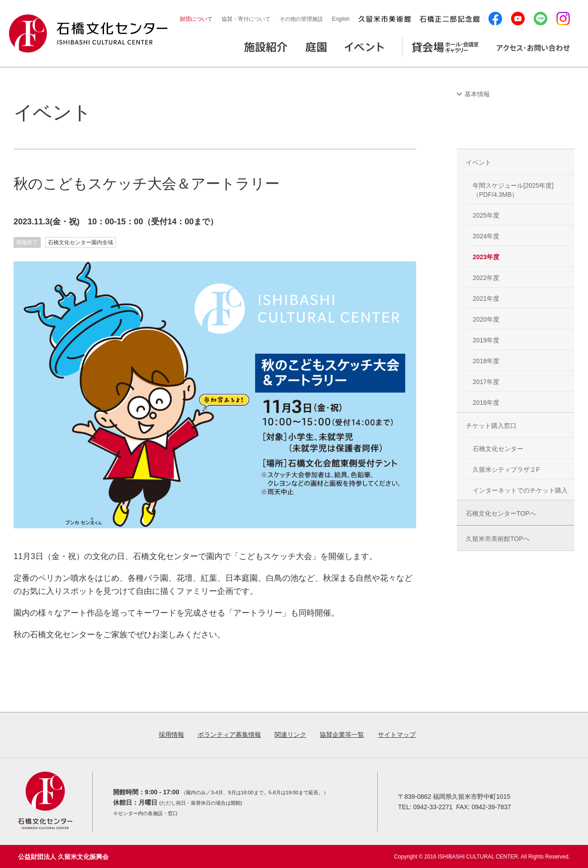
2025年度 (486, 215)
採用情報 (171, 735)
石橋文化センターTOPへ (501, 513)
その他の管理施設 (301, 19)
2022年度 (486, 278)
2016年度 (486, 403)
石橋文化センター (498, 449)
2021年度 (486, 299)
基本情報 (477, 94)
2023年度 (486, 257)
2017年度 (486, 382)
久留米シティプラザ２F (506, 470)
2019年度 (486, 340)
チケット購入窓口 (491, 426)
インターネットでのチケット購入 (520, 490)
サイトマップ (397, 735)
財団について (196, 19)
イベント (479, 162)
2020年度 (486, 319)
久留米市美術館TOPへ (498, 539)
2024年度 (486, 236)
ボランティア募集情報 (229, 735)
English (341, 19)
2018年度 (486, 361)
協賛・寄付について (246, 19)
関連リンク (290, 735)
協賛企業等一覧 (342, 735)
